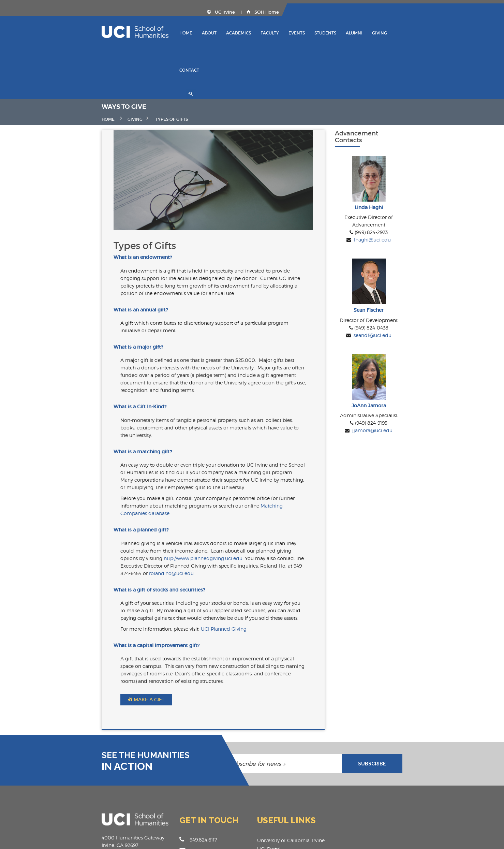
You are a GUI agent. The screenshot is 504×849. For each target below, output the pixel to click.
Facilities (267, 794)
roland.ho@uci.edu (94, 509)
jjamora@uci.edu (409, 417)
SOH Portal (270, 786)
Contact (424, 33)
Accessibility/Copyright (283, 803)
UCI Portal (269, 777)
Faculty (287, 33)
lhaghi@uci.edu (409, 194)
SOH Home (435, 12)
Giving (397, 33)
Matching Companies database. (180, 457)
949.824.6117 (174, 768)
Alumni (372, 33)
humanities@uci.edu (189, 779)
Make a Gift (97, 628)
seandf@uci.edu (409, 305)
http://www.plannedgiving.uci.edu (252, 494)
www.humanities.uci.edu (194, 791)
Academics (256, 33)
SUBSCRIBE (421, 692)
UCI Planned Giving (175, 565)
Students (343, 33)
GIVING (86, 71)
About (227, 33)
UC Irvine (394, 12)
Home (203, 33)
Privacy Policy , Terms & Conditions (418, 839)
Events (314, 33)
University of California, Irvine (291, 769)
